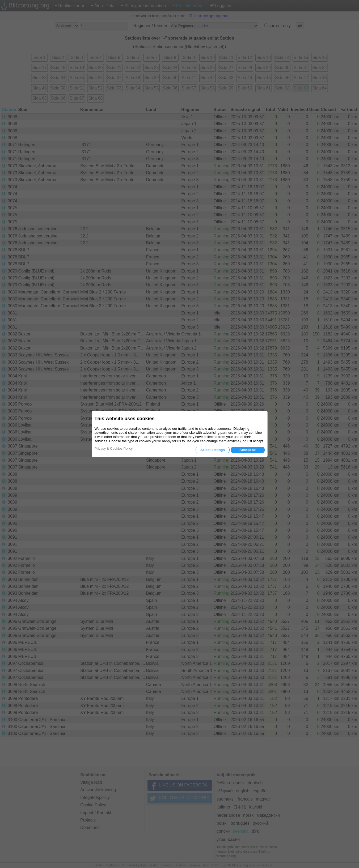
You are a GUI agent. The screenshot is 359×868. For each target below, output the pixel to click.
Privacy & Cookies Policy (114, 448)
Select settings (213, 450)
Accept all (248, 450)
